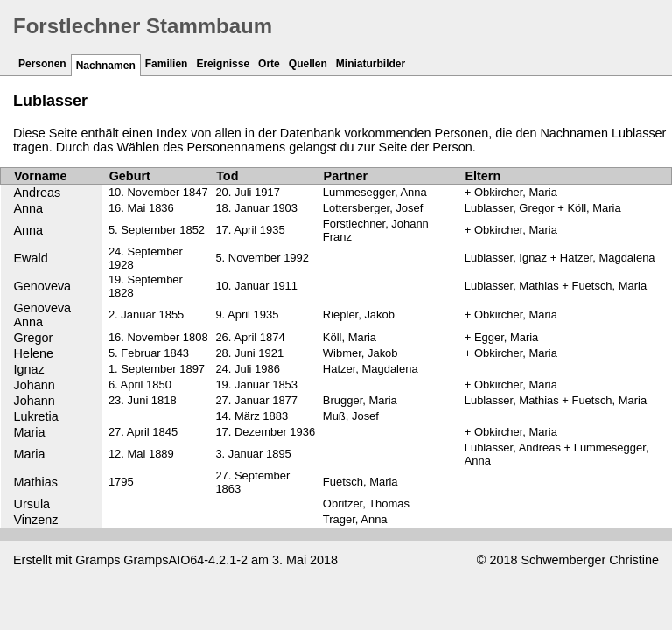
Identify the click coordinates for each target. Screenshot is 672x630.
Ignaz (29, 369)
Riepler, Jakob (359, 315)
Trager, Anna (355, 519)
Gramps (98, 560)
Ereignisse (223, 64)
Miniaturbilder (371, 64)
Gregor (34, 338)
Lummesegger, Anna (375, 192)
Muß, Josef (351, 416)
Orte (269, 64)
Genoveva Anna (43, 315)
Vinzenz (36, 520)
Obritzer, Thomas (366, 504)
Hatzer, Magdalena (371, 369)
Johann (35, 385)
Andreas (38, 192)
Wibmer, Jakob (360, 353)
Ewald (31, 258)
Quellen (308, 64)
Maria (30, 432)
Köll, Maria (350, 337)
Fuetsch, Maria (360, 482)
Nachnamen (106, 66)
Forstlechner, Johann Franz (376, 230)
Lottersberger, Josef (373, 208)
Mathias (36, 482)
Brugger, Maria (360, 400)
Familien (167, 64)
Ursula (32, 504)
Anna (29, 208)
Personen (42, 64)
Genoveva (43, 286)
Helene (34, 353)
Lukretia (36, 416)
